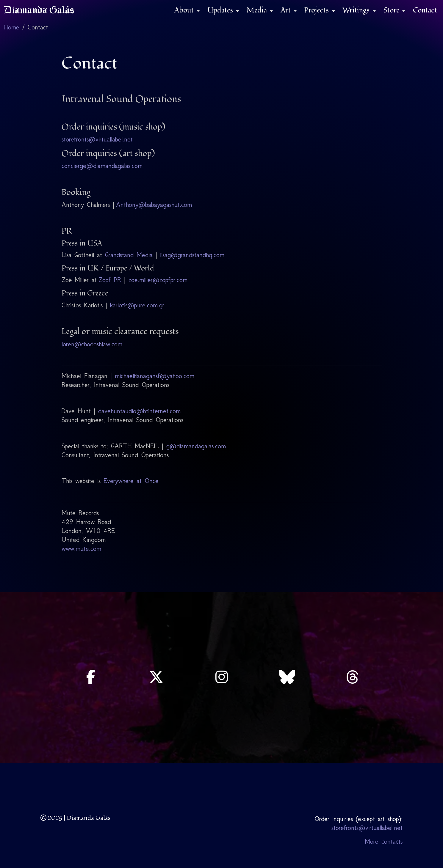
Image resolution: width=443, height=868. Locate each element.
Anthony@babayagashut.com (154, 205)
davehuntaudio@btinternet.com (139, 411)
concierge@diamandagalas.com (102, 166)
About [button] (185, 10)
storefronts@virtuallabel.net (97, 139)
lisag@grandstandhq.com (192, 255)
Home (11, 27)
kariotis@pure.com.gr (137, 305)
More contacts (384, 841)
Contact (425, 10)
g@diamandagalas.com (196, 446)
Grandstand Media (129, 255)
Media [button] (258, 10)
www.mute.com (81, 549)
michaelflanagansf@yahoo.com (155, 376)
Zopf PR (110, 280)
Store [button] (392, 10)
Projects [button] (317, 10)
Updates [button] (221, 10)
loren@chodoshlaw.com (92, 344)
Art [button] (287, 10)
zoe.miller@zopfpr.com (158, 280)
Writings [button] (357, 10)
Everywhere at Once (131, 481)
